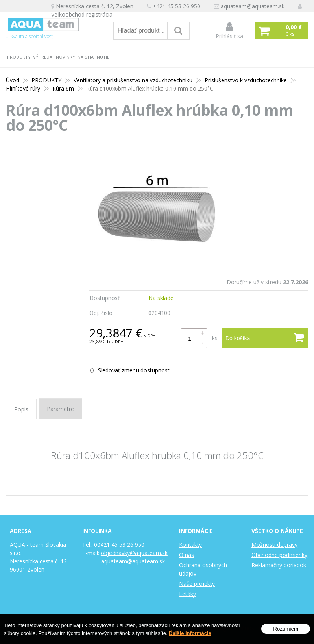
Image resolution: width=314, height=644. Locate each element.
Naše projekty (197, 584)
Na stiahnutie (93, 57)
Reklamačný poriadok (279, 565)
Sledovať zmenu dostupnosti (130, 370)
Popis (21, 409)
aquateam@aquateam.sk (253, 6)
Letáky (187, 594)
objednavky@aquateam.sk (134, 553)
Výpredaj (43, 57)
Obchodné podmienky (279, 555)
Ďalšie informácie (190, 634)
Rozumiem (286, 630)
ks (215, 338)
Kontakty (190, 545)
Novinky (66, 57)
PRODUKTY (19, 57)
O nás (187, 555)
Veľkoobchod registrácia (82, 14)
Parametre (60, 409)
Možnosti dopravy (274, 545)
